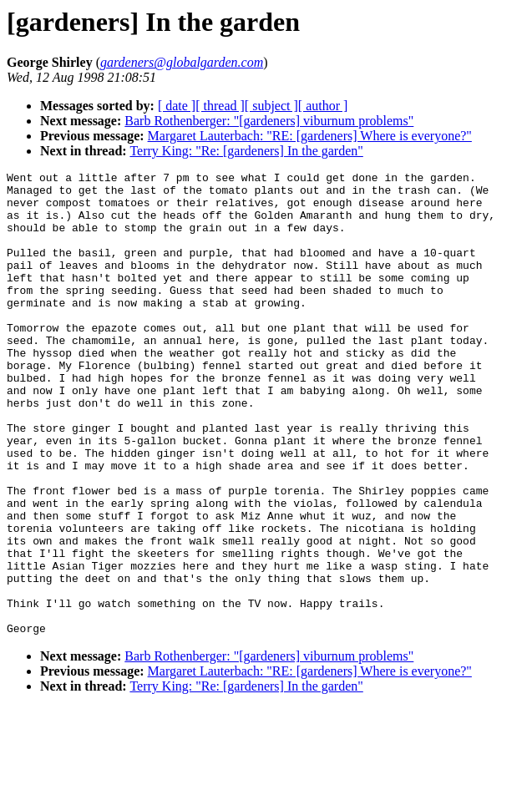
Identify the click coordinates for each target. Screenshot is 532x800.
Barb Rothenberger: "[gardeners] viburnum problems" (269, 121)
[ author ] (323, 106)
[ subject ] (271, 106)
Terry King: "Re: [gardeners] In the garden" (246, 151)
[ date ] (177, 106)
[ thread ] (220, 106)
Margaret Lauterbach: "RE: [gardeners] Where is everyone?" (310, 136)
